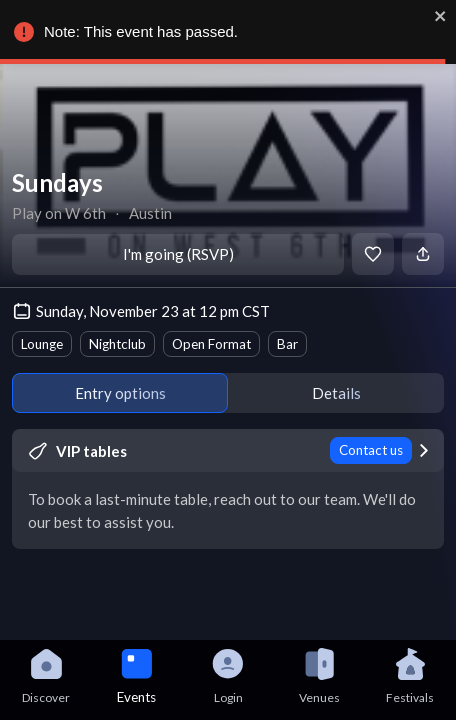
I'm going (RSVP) (178, 254)
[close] (441, 16)
